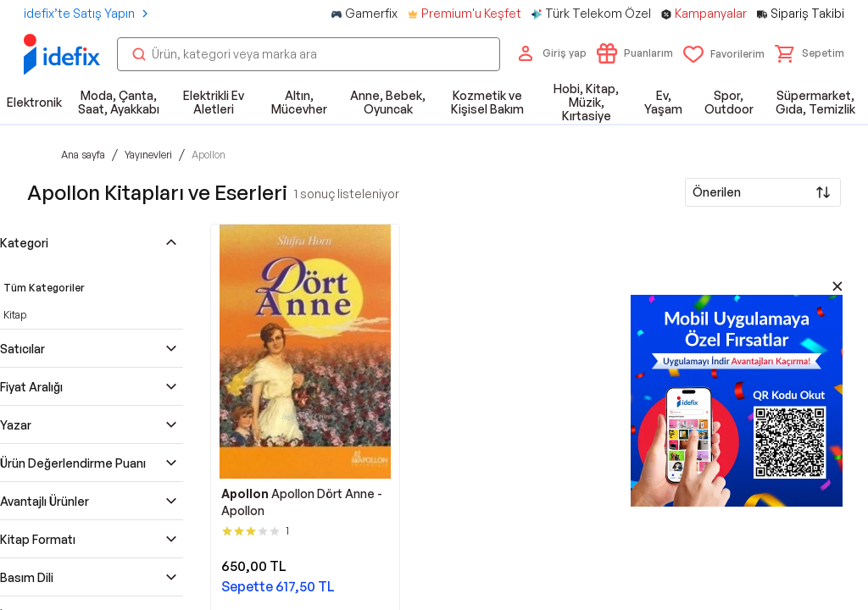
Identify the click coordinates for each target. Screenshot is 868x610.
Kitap (15, 315)
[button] (810, 53)
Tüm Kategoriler (44, 288)
